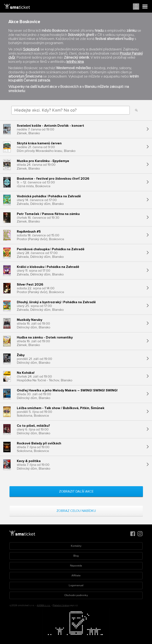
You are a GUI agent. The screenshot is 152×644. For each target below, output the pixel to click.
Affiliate (76, 576)
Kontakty (76, 546)
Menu (145, 7)
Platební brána (61, 605)
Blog (76, 556)
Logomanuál (76, 585)
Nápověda (76, 566)
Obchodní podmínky (76, 595)
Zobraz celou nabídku (76, 511)
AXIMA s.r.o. (44, 605)
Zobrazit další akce (76, 491)
